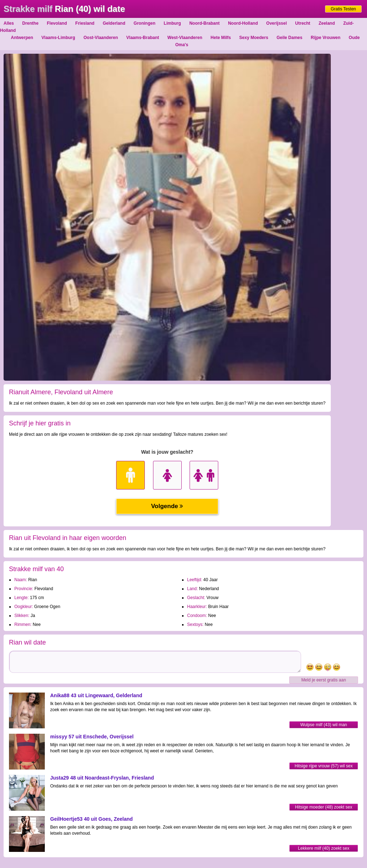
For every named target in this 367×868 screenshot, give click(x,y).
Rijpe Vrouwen (326, 38)
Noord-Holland (243, 23)
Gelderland (114, 23)
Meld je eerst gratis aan (324, 680)
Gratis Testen (343, 9)
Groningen (145, 23)
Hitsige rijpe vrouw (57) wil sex (324, 766)
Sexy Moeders (254, 38)
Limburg (172, 23)
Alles (9, 23)
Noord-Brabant (204, 23)
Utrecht (303, 23)
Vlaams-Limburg (58, 38)
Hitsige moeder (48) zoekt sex (323, 807)
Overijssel (277, 23)
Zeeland (327, 23)
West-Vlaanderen (185, 38)
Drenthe (30, 23)
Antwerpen (22, 38)
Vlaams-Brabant (142, 38)
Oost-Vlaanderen (101, 38)
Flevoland (57, 23)
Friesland (85, 23)
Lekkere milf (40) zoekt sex (323, 848)
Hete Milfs (221, 38)
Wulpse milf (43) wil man (324, 725)
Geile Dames (290, 38)
